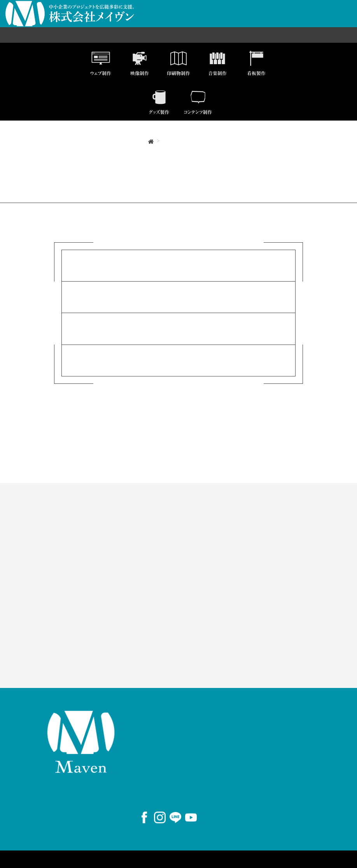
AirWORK (255, 652)
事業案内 (237, 19)
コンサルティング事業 (273, 35)
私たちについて (264, 519)
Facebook (255, 612)
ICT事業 (65, 35)
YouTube (253, 642)
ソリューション (155, 519)
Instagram (255, 622)
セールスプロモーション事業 (120, 35)
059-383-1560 (177, 781)
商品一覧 (328, 19)
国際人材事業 (180, 35)
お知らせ (36, 598)
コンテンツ (148, 598)
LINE (248, 632)
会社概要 (184, 19)
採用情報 (264, 19)
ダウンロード (150, 612)
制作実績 (211, 19)
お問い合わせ (296, 19)
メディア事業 (221, 35)
